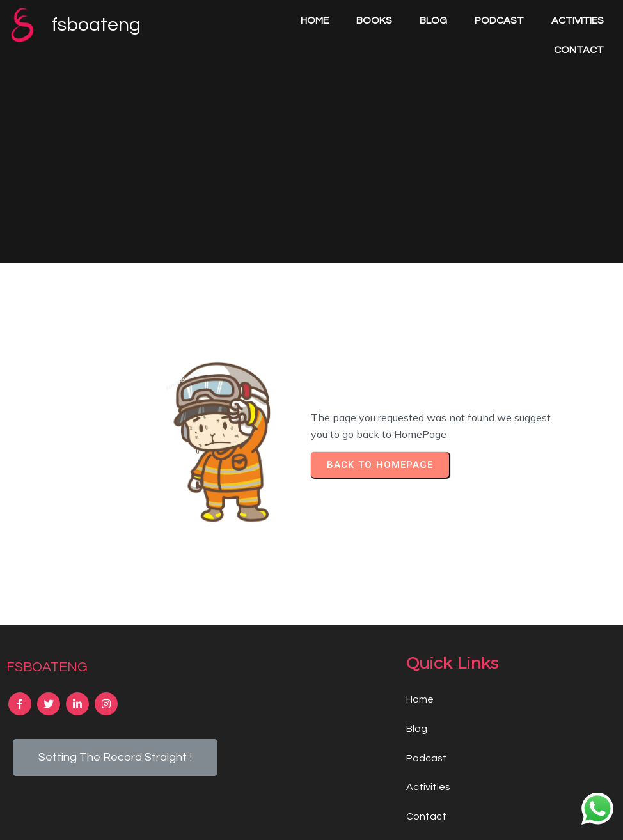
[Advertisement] (311, 146)
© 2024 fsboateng (312, 821)
